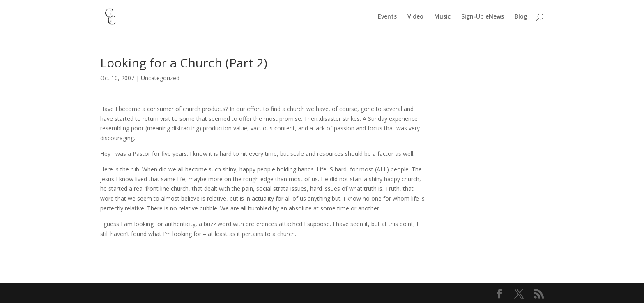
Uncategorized (160, 78)
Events (387, 17)
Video (415, 17)
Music (442, 17)
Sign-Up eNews (483, 17)
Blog (521, 17)
